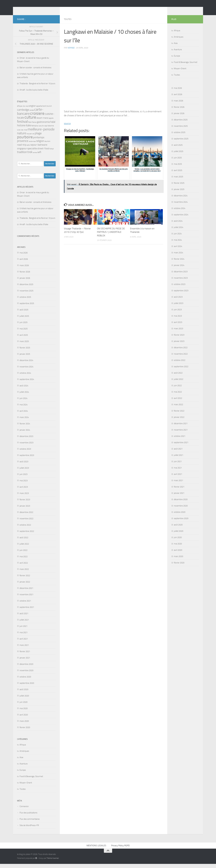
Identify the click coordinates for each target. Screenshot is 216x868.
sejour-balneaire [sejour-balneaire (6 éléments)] (39, 149)
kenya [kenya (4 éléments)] (34, 130)
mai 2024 (24, 409)
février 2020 (25, 732)
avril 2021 (24, 643)
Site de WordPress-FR (29, 829)
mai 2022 (24, 561)
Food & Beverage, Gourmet (31, 780)
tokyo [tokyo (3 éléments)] (52, 153)
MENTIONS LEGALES (96, 850)
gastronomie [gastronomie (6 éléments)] (43, 126)
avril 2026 (24, 263)
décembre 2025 (26, 289)
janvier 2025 (25, 358)
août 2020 (24, 694)
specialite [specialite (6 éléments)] (32, 153)
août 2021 (24, 618)
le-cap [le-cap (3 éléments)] (45, 130)
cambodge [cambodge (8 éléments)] (23, 114)
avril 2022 (24, 567)
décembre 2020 (26, 668)
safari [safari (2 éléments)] (28, 149)
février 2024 (25, 428)
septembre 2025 (27, 307)
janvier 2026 (25, 282)
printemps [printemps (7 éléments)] (39, 142)
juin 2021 (23, 630)
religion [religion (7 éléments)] (40, 145)
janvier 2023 (25, 510)
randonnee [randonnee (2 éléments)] (32, 145)
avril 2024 (24, 415)
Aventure (24, 768)
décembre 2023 (26, 440)
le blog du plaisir (37, 9)
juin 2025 (23, 326)
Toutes (68, 23)
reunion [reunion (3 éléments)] (47, 145)
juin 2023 (23, 478)
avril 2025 (24, 339)
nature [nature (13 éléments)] (22, 137)
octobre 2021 (25, 605)
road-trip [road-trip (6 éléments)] (22, 149)
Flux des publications (28, 817)
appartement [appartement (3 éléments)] (41, 110)
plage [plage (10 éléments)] (38, 137)
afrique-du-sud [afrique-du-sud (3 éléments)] (23, 110)
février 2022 (25, 580)
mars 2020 (24, 725)
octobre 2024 (25, 377)
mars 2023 (24, 497)
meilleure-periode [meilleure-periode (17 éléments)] (41, 133)
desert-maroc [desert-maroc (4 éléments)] (42, 122)
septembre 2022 (27, 535)
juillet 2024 (24, 396)
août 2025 (24, 314)
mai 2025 (24, 333)
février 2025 (25, 352)
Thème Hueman (53, 862)
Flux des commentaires (30, 823)
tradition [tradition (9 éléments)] (22, 156)
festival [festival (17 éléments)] (22, 126)
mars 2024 (24, 421)
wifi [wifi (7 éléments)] (39, 156)
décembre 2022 (26, 516)
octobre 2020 (25, 681)
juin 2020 (23, 706)
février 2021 (25, 656)
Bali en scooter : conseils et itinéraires (35, 72)
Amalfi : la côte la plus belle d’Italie (34, 94)
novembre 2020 (26, 675)
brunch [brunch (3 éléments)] (49, 110)
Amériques (24, 755)
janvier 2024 (25, 434)
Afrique (23, 749)
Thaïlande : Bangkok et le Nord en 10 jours (37, 88)
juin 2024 (23, 402)
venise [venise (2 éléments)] (35, 157)
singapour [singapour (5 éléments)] (22, 153)
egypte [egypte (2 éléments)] (51, 122)
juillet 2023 (24, 472)
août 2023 (24, 466)
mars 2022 (24, 573)
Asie (21, 762)
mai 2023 (24, 485)
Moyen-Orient (26, 787)
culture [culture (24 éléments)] (30, 121)
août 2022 (24, 542)
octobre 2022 (25, 529)
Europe (23, 774)
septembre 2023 (27, 459)
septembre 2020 (27, 687)
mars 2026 (24, 270)
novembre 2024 (26, 371)
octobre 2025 (25, 301)
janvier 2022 (25, 586)
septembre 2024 (27, 383)
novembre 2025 (26, 295)
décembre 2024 (26, 364)
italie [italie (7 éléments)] (28, 130)
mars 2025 (24, 345)
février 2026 (25, 276)
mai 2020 (24, 713)
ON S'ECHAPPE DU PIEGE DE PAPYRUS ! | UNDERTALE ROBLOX (111, 236)
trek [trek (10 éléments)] (30, 156)
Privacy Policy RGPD (120, 850)
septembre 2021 (27, 611)
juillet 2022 (24, 548)
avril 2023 (24, 491)
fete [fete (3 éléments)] (30, 126)
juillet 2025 (24, 320)
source (67, 128)
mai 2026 (24, 257)
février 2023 (25, 504)
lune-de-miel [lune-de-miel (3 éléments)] (22, 134)
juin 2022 (23, 554)
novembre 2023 (26, 447)
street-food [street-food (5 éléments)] (43, 153)
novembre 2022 (26, 523)
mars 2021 (24, 649)
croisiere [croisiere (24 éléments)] (37, 118)
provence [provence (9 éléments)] (23, 145)
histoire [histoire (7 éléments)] (21, 130)
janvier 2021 (25, 662)
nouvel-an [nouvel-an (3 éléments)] (30, 138)
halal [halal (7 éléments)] (53, 126)
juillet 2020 (24, 700)
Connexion (24, 810)
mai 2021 (24, 637)
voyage (71, 52)
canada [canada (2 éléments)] (32, 114)
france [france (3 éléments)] (34, 126)
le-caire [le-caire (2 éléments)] (39, 130)
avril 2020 (24, 719)
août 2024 (24, 390)
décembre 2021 (26, 592)
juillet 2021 (24, 624)
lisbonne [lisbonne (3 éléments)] (51, 130)
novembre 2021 (26, 599)
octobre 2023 (25, 453)
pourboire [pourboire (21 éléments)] (25, 141)
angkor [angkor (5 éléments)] (32, 110)
